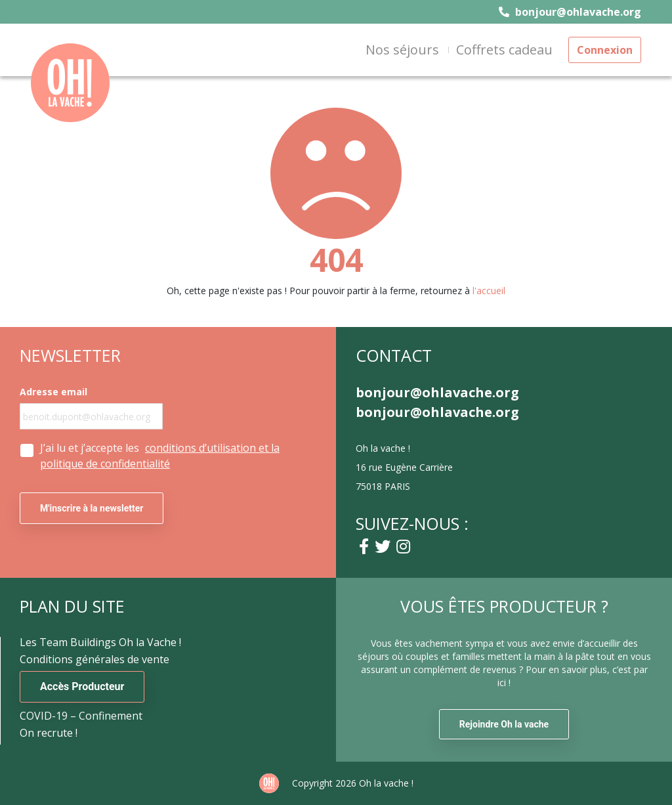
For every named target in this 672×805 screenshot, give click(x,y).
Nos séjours (402, 50)
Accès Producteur (82, 686)
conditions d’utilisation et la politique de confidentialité (160, 456)
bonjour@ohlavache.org (570, 12)
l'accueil (489, 291)
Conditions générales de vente (94, 659)
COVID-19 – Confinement (81, 716)
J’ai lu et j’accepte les (160, 456)
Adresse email (53, 392)
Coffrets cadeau (504, 50)
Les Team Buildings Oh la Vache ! (100, 642)
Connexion (605, 50)
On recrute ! (49, 733)
